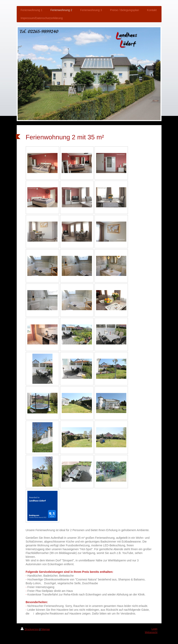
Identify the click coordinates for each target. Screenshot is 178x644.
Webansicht (151, 632)
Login (154, 629)
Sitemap (45, 629)
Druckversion (30, 629)
